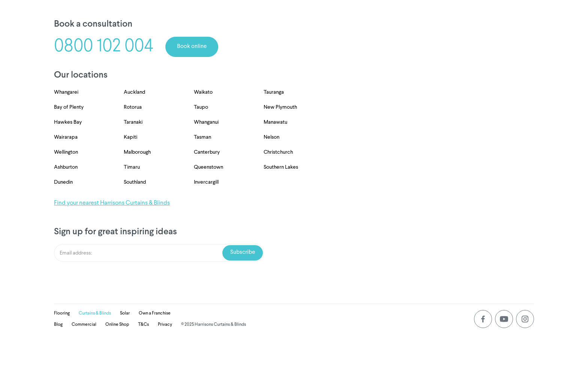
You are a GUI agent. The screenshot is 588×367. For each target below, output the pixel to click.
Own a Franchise (155, 313)
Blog (58, 325)
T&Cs (143, 325)
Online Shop (117, 325)
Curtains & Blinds (95, 313)
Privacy (165, 325)
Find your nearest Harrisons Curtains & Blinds (112, 203)
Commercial (84, 325)
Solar (125, 313)
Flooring (62, 313)
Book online (192, 47)
